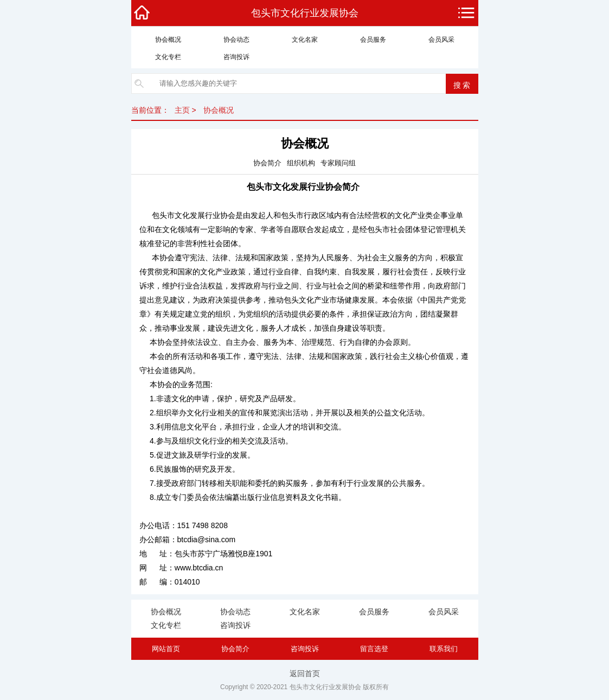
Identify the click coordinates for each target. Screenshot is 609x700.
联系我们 (444, 649)
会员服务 (373, 40)
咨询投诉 (236, 57)
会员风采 (441, 40)
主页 (182, 110)
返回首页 (305, 673)
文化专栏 (168, 57)
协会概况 (168, 40)
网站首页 (166, 649)
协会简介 (235, 649)
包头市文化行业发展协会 (305, 13)
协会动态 (236, 40)
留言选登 (374, 649)
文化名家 (305, 40)
